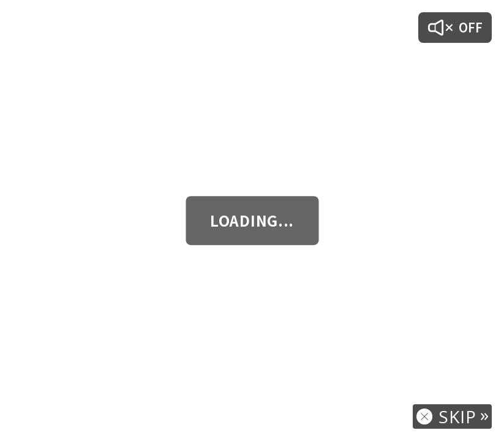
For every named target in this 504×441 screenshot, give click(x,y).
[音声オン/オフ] (455, 28)
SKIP (457, 417)
